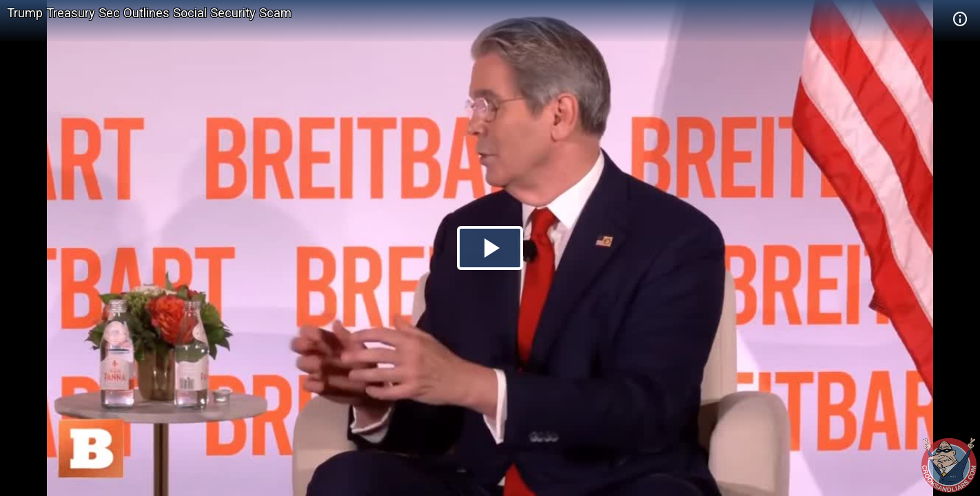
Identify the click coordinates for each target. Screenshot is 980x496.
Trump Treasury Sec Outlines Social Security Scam (149, 13)
